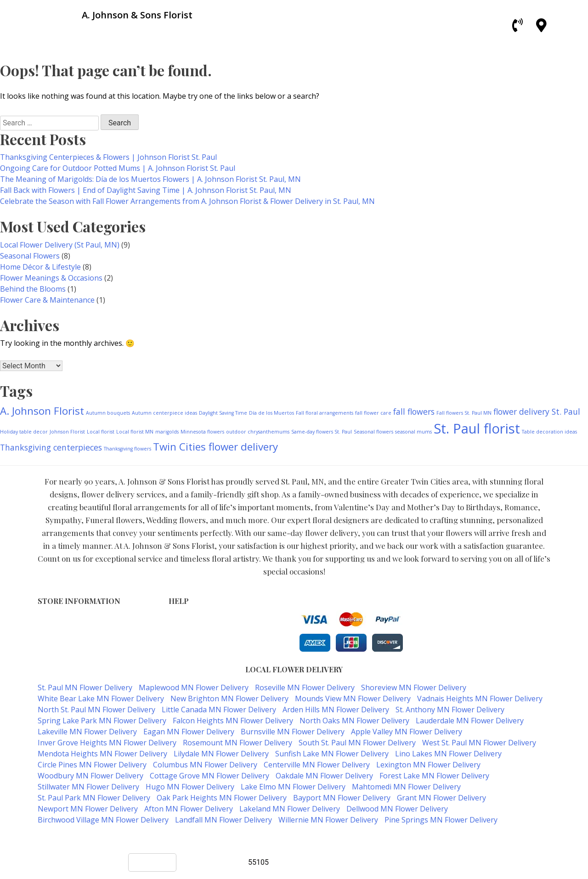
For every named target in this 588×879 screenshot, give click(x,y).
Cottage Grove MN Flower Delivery (209, 776)
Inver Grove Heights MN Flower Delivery (107, 743)
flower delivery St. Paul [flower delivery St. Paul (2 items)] (537, 411)
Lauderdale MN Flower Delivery (470, 721)
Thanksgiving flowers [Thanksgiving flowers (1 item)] (127, 449)
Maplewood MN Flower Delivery (194, 687)
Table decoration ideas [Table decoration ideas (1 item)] (549, 432)
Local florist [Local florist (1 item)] (101, 432)
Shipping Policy (193, 638)
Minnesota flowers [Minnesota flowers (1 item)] (202, 432)
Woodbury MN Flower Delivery (90, 776)
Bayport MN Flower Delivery (342, 798)
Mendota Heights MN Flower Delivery (102, 754)
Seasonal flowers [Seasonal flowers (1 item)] (373, 432)
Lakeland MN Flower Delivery (290, 809)
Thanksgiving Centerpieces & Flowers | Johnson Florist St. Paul (108, 157)
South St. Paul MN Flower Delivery (357, 743)
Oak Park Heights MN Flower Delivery (222, 798)
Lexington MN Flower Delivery (428, 765)
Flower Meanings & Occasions (51, 278)
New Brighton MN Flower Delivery (229, 699)
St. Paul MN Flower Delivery (85, 687)
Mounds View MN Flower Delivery (353, 699)
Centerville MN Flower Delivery (317, 765)
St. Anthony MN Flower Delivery (450, 710)
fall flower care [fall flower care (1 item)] (373, 413)
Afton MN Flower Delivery (189, 809)
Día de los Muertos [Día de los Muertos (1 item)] (271, 413)
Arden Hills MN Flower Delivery (336, 710)
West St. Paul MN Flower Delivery (479, 743)
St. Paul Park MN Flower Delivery (94, 798)
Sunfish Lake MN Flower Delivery (332, 754)
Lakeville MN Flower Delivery (87, 732)
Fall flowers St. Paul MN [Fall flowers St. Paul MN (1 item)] (464, 413)
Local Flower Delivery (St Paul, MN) (60, 245)
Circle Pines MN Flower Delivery (92, 765)
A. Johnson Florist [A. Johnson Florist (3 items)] (42, 411)
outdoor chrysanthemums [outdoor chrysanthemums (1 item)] (258, 432)
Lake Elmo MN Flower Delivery (293, 787)
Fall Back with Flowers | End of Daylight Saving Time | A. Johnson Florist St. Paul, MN (146, 190)
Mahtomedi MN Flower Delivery (406, 787)
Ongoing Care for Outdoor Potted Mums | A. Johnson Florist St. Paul (118, 168)
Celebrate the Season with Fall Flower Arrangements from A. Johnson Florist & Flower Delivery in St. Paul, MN (187, 201)
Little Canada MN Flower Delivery (219, 710)
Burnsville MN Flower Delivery (293, 732)
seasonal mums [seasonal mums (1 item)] (413, 432)
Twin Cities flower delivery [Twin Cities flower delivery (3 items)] (215, 447)
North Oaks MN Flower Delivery (354, 721)
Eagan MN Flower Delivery (189, 732)
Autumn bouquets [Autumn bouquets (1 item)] (108, 413)
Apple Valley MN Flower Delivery (407, 732)
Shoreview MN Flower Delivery (414, 687)
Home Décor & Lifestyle (40, 267)
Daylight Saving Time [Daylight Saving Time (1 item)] (223, 413)
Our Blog (183, 657)
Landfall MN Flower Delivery (223, 820)
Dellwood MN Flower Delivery (397, 809)
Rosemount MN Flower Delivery (237, 743)
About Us (183, 648)
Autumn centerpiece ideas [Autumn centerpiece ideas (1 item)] (164, 413)
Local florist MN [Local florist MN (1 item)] (135, 432)
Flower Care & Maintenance (47, 300)
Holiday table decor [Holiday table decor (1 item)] (24, 432)
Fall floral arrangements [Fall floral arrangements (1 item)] (325, 413)
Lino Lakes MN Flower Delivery (448, 754)
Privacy (180, 628)
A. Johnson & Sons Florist (261, 838)
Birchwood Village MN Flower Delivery (103, 820)
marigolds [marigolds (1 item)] (167, 432)
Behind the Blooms (33, 289)
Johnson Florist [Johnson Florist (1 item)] (67, 432)
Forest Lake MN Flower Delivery (434, 776)
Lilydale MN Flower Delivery (221, 754)
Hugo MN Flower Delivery (190, 787)
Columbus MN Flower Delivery (205, 765)
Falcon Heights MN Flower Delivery (233, 721)
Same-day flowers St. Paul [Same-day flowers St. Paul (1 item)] (322, 432)
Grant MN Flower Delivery (441, 798)
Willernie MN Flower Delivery (328, 820)
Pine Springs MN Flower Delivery (441, 820)
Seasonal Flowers (30, 256)
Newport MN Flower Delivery (88, 809)
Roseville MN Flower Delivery (305, 687)
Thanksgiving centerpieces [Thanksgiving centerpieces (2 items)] (51, 447)
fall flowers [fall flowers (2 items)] (414, 411)
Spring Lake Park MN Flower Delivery (102, 721)
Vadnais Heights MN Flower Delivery (480, 699)
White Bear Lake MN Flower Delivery (101, 699)
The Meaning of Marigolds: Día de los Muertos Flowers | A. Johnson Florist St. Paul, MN (150, 179)
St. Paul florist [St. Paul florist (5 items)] (477, 428)
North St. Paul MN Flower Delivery (96, 710)
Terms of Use (190, 619)
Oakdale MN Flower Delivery (324, 776)
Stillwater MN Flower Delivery (88, 787)
